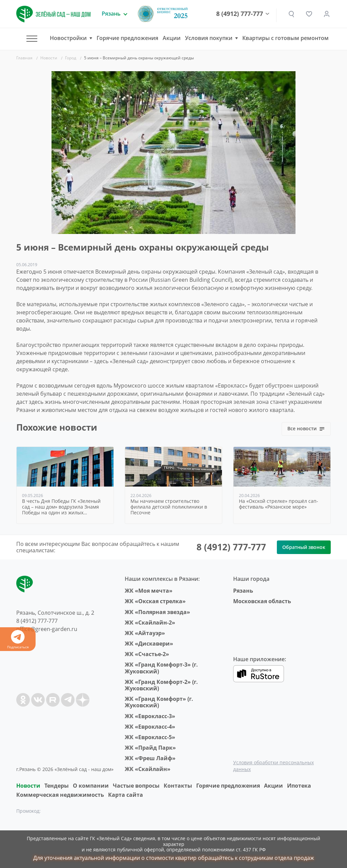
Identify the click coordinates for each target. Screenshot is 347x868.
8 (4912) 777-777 (240, 14)
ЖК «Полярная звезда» (157, 612)
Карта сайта (126, 795)
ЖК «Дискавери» (149, 644)
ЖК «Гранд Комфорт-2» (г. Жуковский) (161, 685)
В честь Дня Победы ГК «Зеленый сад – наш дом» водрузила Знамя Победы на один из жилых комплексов (61, 507)
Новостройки (68, 38)
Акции (172, 38)
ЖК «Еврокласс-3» (150, 716)
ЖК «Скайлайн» (148, 769)
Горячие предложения (127, 38)
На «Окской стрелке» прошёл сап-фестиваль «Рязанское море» (279, 504)
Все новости (306, 428)
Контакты (178, 786)
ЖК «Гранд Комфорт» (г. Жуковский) (159, 702)
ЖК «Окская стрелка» (155, 601)
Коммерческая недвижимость (60, 795)
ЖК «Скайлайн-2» (150, 623)
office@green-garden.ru (47, 629)
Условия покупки (209, 38)
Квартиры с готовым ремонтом (285, 38)
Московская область (262, 601)
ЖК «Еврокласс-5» (150, 737)
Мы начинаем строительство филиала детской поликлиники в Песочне (169, 507)
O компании (91, 786)
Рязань (243, 591)
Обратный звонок (304, 547)
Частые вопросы (136, 786)
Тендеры (57, 786)
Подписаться (18, 640)
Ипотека (299, 786)
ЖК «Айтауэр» (145, 633)
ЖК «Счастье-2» (147, 654)
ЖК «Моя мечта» (149, 591)
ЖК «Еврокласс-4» (150, 727)
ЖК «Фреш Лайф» (150, 758)
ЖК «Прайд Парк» (150, 748)
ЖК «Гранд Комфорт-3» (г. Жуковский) (161, 668)
